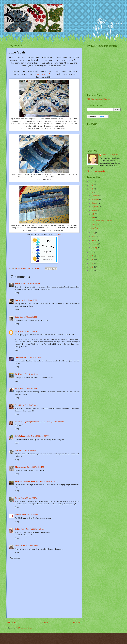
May (94, 233)
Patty (17, 388)
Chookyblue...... (21, 467)
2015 (92, 260)
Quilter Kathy (20, 529)
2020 (92, 185)
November (96, 199)
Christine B (19, 357)
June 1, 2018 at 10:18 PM (29, 331)
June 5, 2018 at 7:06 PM (29, 498)
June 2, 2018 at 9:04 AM (30, 405)
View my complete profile (96, 171)
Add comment (15, 558)
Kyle (17, 450)
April (94, 237)
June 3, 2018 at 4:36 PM (48, 481)
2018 (92, 193)
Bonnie (18, 498)
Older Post (77, 623)
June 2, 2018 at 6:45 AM (28, 388)
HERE (60, 235)
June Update (96, 225)
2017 (92, 252)
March (94, 240)
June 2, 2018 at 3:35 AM (33, 357)
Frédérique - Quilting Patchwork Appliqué (31, 422)
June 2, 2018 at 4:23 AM (30, 374)
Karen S (18, 515)
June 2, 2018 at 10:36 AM (40, 436)
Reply (17, 293)
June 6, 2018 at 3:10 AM (30, 515)
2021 (92, 182)
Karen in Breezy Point (110, 155)
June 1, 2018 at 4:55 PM (29, 300)
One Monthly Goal (42, 74)
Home (45, 623)
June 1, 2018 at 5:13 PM (28, 317)
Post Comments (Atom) (24, 628)
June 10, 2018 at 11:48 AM (35, 529)
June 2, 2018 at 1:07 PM (27, 450)
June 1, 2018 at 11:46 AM (31, 284)
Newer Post (12, 623)
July (93, 214)
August (94, 210)
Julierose (18, 284)
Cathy (17, 317)
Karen (17, 300)
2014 (92, 263)
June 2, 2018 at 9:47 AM (55, 422)
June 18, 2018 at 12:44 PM (29, 546)
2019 (92, 189)
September (96, 207)
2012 (92, 271)
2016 (92, 256)
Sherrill (18, 405)
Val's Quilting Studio (23, 436)
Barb (17, 546)
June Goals (95, 228)
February (95, 244)
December (95, 196)
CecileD (18, 374)
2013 (92, 267)
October (95, 203)
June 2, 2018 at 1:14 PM (35, 467)
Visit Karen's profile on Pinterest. (98, 99)
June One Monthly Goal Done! (102, 221)
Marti (17, 331)
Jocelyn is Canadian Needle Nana (27, 481)
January (95, 248)
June (94, 218)
